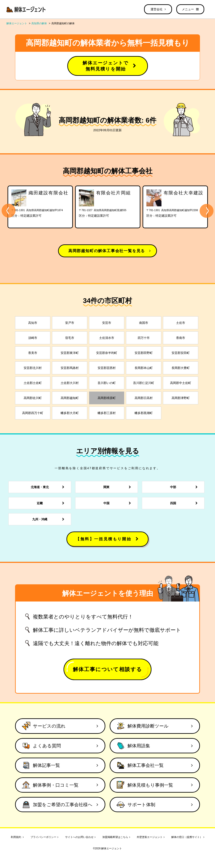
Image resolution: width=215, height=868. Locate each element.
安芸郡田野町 (144, 353)
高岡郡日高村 (144, 398)
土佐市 (181, 323)
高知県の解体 (39, 23)
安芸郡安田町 (181, 353)
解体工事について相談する (108, 669)
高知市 (33, 323)
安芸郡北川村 (33, 368)
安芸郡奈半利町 (107, 353)
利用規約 (17, 837)
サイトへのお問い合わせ (80, 837)
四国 (185, 503)
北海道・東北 (49, 487)
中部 (185, 487)
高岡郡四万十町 (33, 413)
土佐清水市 (107, 338)
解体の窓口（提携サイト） (188, 837)
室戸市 (70, 323)
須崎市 (33, 338)
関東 (118, 487)
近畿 (52, 503)
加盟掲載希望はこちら (116, 837)
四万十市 (144, 338)
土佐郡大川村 (70, 383)
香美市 (33, 353)
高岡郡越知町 (70, 398)
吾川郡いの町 (107, 383)
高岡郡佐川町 (33, 398)
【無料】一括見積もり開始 (107, 539)
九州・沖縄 (49, 519)
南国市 (144, 323)
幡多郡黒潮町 (144, 413)
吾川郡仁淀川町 (144, 383)
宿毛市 (70, 338)
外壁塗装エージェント (151, 837)
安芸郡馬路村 (70, 368)
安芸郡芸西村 (107, 368)
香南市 (181, 338)
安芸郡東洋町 (70, 353)
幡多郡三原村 (107, 413)
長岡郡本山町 (144, 368)
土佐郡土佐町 (33, 383)
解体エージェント (17, 23)
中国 (118, 503)
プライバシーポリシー (44, 837)
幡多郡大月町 (70, 413)
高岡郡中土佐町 (181, 383)
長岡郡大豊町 (181, 368)
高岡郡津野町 (181, 398)
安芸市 (107, 323)
